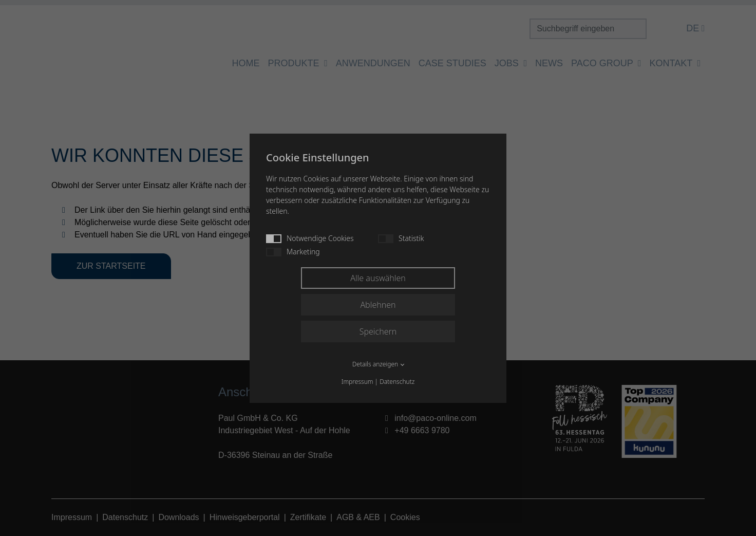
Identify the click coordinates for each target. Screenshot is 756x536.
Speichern (378, 331)
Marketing (293, 252)
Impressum (357, 382)
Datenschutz (397, 382)
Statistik (401, 238)
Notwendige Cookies (310, 238)
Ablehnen (378, 305)
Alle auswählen (378, 278)
